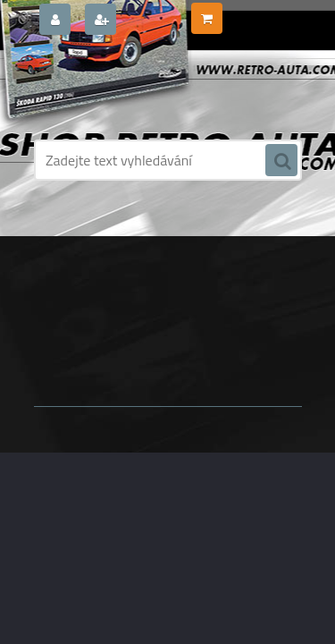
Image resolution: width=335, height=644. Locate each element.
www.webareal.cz (221, 366)
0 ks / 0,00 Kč (261, 12)
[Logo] (157, 88)
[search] (281, 161)
